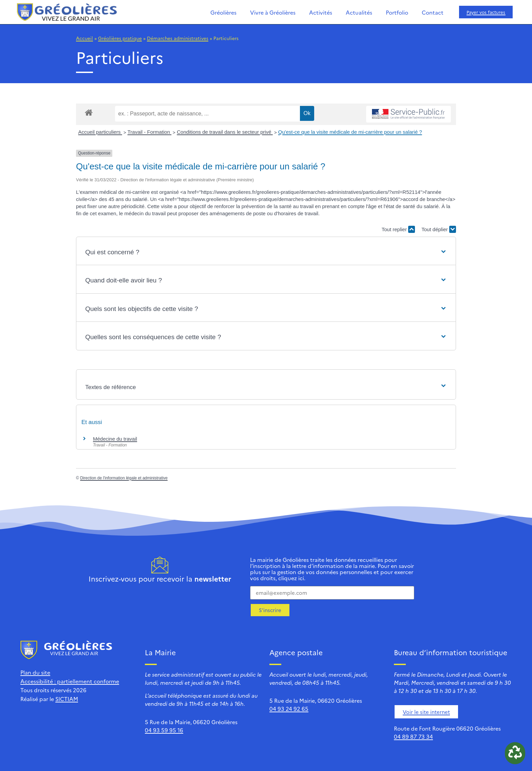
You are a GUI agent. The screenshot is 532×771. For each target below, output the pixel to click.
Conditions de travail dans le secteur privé (225, 132)
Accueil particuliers (100, 132)
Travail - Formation (149, 132)
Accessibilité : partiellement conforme (70, 681)
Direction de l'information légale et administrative (124, 478)
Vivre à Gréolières (273, 12)
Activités (321, 12)
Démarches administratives (178, 38)
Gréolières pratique (120, 38)
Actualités (359, 12)
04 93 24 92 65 (289, 709)
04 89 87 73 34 (413, 736)
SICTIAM (67, 699)
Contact (433, 12)
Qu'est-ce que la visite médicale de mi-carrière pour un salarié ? (350, 132)
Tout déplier (439, 229)
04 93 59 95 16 (164, 730)
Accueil (84, 38)
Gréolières (223, 12)
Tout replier (398, 229)
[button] (266, 252)
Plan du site (35, 672)
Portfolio (397, 12)
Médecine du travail (115, 439)
